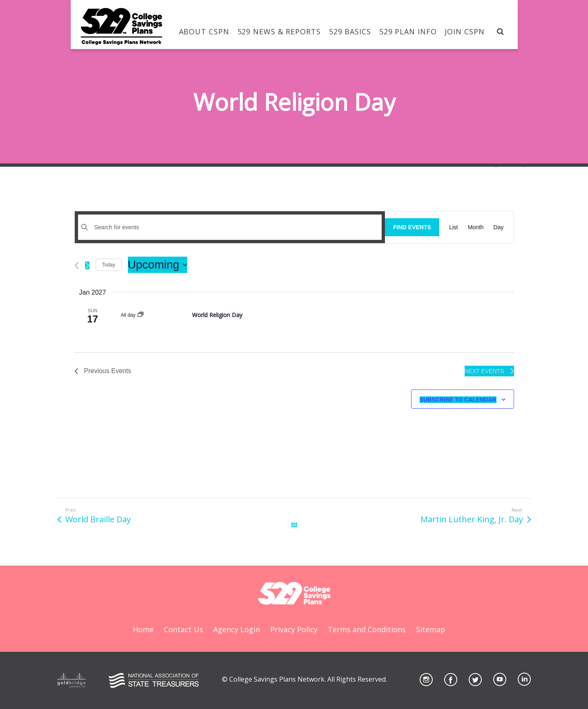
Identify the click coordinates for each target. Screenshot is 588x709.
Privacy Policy (294, 629)
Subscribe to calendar (458, 400)
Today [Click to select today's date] (109, 265)
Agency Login (237, 629)
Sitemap (431, 629)
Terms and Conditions (367, 629)
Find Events (412, 227)
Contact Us (183, 629)
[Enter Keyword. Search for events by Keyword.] (230, 227)
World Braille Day (98, 519)
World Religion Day (217, 315)
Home (143, 629)
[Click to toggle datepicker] (158, 265)
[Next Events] (87, 265)
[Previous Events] (77, 265)
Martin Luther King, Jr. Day (472, 519)
